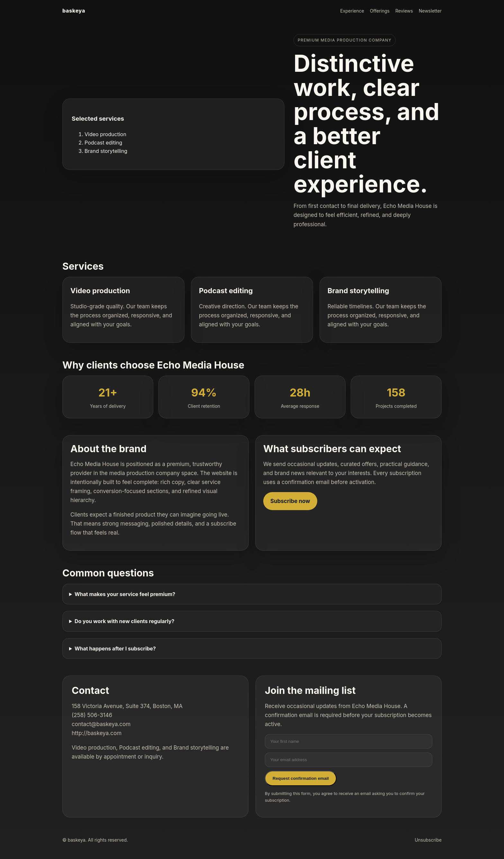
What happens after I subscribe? (115, 649)
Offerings (380, 11)
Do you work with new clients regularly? (125, 621)
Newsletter (430, 11)
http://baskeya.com (97, 733)
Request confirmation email (301, 778)
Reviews (404, 11)
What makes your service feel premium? (125, 594)
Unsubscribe (428, 840)
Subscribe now (290, 501)
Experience (352, 11)
